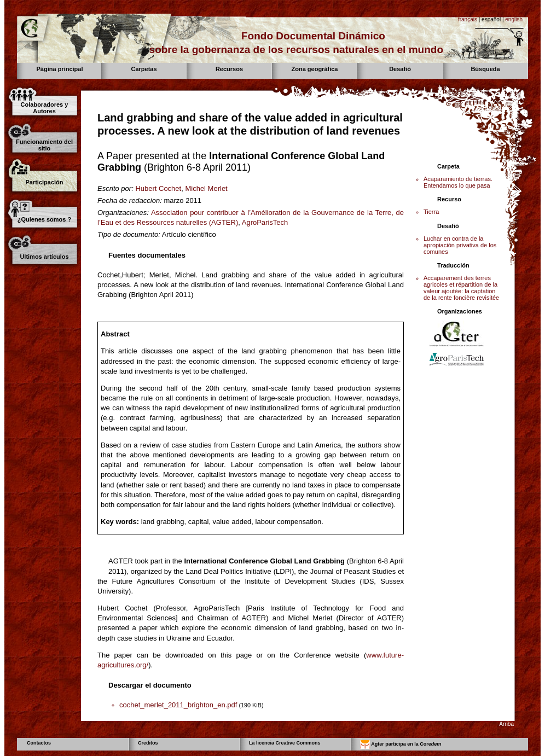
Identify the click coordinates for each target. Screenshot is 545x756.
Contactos (39, 743)
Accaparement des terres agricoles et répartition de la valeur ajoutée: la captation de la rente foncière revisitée (461, 288)
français (468, 19)
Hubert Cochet (158, 188)
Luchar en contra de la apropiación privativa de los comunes (460, 245)
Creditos (148, 743)
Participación (44, 182)
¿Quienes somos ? (44, 219)
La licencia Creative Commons (285, 743)
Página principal (60, 69)
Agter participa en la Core (401, 745)
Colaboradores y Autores (45, 108)
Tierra (431, 212)
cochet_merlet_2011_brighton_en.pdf (178, 705)
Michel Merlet (206, 188)
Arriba (506, 724)
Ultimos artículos (44, 257)
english (514, 19)
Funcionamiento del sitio (44, 145)
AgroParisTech (265, 222)
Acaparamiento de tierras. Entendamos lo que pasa (458, 182)
